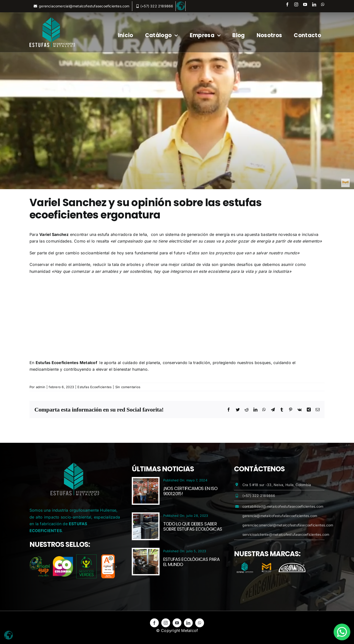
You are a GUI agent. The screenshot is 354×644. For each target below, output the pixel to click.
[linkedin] (314, 4)
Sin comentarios (128, 387)
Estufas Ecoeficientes (95, 387)
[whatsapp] (323, 4)
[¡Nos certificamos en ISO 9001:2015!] (146, 481)
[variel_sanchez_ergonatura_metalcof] (177, 101)
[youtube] (305, 4)
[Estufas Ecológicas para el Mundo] (146, 552)
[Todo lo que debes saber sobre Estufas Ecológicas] (146, 517)
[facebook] (287, 4)
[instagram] (296, 4)
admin (41, 387)
